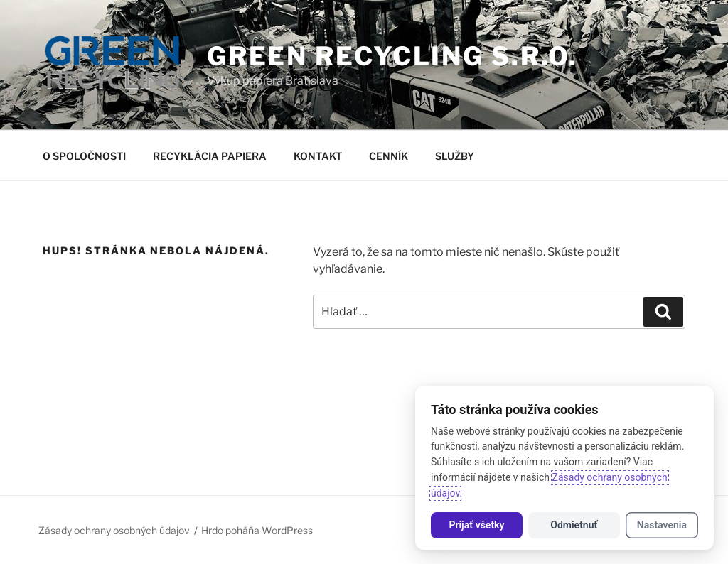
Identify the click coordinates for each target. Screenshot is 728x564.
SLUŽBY (455, 156)
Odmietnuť (574, 525)
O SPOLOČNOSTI (84, 156)
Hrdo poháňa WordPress (257, 530)
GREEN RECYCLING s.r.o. (392, 56)
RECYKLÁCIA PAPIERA (210, 156)
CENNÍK (389, 156)
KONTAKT (318, 156)
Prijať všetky (476, 525)
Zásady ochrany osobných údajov (114, 530)
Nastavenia (662, 525)
